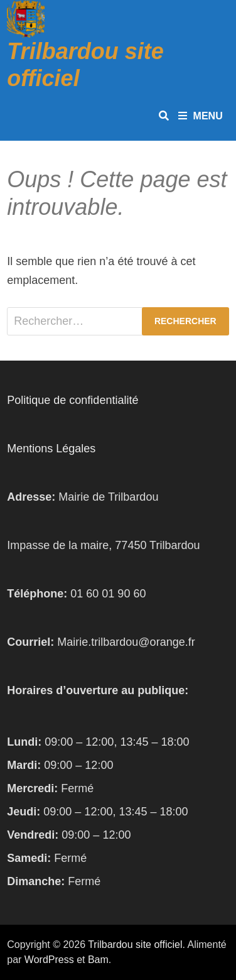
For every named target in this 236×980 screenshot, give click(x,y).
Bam (98, 960)
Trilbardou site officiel (135, 945)
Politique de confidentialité (72, 400)
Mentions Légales (51, 449)
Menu (201, 116)
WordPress (49, 960)
